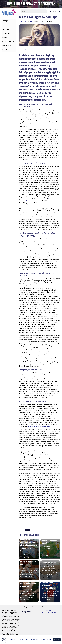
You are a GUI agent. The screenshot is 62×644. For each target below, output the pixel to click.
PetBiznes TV (7, 46)
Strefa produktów (8, 42)
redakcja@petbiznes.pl (49, 612)
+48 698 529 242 (47, 611)
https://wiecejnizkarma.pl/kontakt (39, 426)
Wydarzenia (6, 33)
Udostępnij (23, 50)
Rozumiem (57, 640)
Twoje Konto (54, 11)
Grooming (6, 29)
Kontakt (5, 50)
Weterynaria (6, 25)
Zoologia (5, 21)
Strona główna (23, 22)
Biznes (5, 37)
